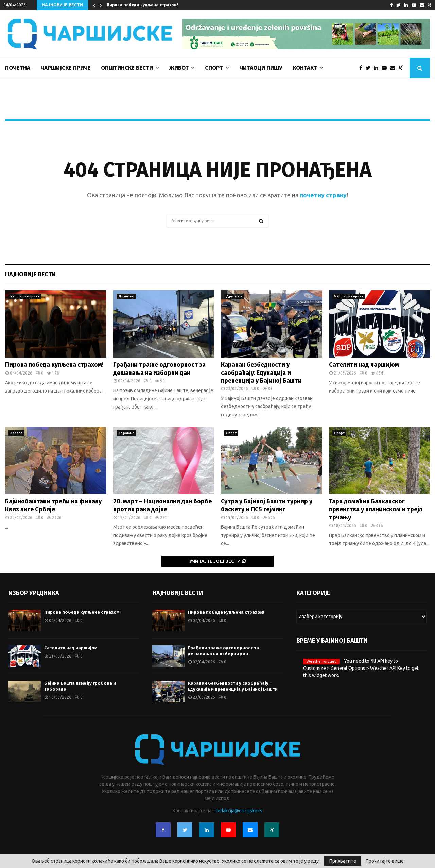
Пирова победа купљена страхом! (142, 5)
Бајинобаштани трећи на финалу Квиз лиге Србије (53, 505)
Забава (16, 433)
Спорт (214, 68)
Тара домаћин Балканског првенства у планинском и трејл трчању (376, 509)
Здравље (126, 433)
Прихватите (343, 861)
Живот (179, 68)
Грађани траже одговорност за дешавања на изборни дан (159, 369)
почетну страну (323, 195)
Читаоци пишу (261, 68)
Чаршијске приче (66, 68)
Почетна (18, 68)
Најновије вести (30, 274)
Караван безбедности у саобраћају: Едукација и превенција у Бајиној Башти (261, 373)
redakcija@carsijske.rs (239, 811)
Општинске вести (127, 68)
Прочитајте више (385, 861)
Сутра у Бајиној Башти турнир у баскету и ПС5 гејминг (267, 505)
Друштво (126, 296)
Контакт (305, 68)
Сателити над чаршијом (364, 365)
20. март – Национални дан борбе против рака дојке (162, 505)
